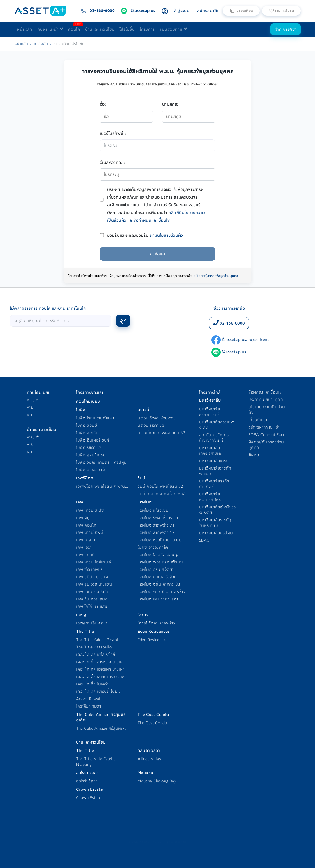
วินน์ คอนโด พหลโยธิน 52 (160, 486)
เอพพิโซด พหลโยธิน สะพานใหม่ (100, 489)
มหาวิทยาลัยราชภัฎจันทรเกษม (215, 523)
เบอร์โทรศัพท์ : (113, 133)
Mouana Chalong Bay (157, 781)
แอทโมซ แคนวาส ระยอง (158, 599)
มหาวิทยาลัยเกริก (214, 461)
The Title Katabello (94, 647)
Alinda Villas (149, 759)
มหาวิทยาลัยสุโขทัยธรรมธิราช (217, 510)
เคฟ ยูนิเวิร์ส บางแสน (94, 584)
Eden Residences (153, 640)
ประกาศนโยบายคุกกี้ (266, 400)
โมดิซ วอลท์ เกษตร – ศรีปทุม (101, 462)
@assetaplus (229, 352)
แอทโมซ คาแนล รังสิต (156, 577)
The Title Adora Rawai (97, 640)
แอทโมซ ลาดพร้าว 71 (156, 525)
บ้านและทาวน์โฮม (100, 29)
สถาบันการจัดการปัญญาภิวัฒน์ (214, 438)
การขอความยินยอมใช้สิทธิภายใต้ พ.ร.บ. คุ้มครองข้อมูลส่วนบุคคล (157, 71)
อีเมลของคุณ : (112, 162)
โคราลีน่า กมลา (88, 706)
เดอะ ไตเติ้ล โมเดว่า (92, 684)
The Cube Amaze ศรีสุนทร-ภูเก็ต (100, 731)
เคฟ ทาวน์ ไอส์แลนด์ (94, 562)
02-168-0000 (229, 323)
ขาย (30, 407)
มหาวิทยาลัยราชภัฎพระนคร (215, 471)
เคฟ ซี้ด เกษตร (89, 569)
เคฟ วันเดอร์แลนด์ (92, 599)
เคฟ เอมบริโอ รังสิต (93, 592)
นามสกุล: (170, 104)
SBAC (204, 540)
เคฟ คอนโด (86, 525)
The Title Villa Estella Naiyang (96, 762)
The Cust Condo (152, 723)
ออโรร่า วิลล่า (87, 781)
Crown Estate (89, 798)
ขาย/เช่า (33, 400)
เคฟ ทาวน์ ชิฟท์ (90, 533)
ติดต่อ (254, 455)
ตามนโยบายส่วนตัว (166, 235)
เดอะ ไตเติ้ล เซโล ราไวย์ (96, 654)
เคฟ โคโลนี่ (85, 555)
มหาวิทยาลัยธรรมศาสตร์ (209, 412)
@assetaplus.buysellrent (240, 339)
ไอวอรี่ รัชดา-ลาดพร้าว (156, 623)
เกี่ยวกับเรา (258, 420)
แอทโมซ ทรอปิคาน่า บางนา (160, 540)
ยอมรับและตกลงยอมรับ (145, 235)
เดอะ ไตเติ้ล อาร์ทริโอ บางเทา (100, 662)
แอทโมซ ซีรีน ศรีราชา (156, 569)
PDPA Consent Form (267, 435)
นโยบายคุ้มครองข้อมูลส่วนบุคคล (216, 276)
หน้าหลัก (25, 29)
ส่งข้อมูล (157, 254)
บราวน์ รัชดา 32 (151, 425)
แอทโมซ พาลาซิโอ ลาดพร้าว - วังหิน (163, 594)
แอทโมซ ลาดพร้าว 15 (156, 533)
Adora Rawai (88, 699)
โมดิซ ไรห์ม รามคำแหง (95, 418)
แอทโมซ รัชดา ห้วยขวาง (158, 518)
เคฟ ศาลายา (86, 540)
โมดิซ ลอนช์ (86, 425)
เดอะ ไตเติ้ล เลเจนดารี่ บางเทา (101, 677)
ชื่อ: (103, 104)
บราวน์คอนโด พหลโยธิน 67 (161, 433)
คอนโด (75, 28)
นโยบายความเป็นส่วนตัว (267, 410)
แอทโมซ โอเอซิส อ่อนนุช (159, 555)
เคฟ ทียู (83, 518)
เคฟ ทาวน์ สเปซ (90, 510)
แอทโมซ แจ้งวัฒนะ (154, 510)
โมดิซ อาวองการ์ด (91, 470)
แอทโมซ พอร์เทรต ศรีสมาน (161, 562)
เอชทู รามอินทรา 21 (93, 623)
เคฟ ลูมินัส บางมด (92, 577)
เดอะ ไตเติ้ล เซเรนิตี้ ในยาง (98, 691)
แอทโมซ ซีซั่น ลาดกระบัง (159, 584)
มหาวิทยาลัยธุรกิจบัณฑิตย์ (214, 484)
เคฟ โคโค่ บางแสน (92, 606)
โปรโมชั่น (127, 29)
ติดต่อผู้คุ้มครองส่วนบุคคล (266, 445)
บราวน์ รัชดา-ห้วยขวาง (157, 418)
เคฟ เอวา (84, 547)
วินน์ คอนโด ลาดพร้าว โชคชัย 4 (163, 497)
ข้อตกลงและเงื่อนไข (265, 392)
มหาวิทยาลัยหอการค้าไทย (210, 497)
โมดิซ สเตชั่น (87, 433)
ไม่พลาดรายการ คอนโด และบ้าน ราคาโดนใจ (48, 308)
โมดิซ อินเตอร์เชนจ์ (92, 440)
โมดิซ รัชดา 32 (89, 448)
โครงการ (147, 29)
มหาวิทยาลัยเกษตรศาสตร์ (210, 451)
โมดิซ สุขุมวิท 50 (91, 455)
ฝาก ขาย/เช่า (285, 29)
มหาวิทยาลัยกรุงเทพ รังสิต (217, 425)
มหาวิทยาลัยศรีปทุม (216, 533)
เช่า (29, 415)
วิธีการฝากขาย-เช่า (264, 427)
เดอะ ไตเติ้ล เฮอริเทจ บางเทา (100, 669)
